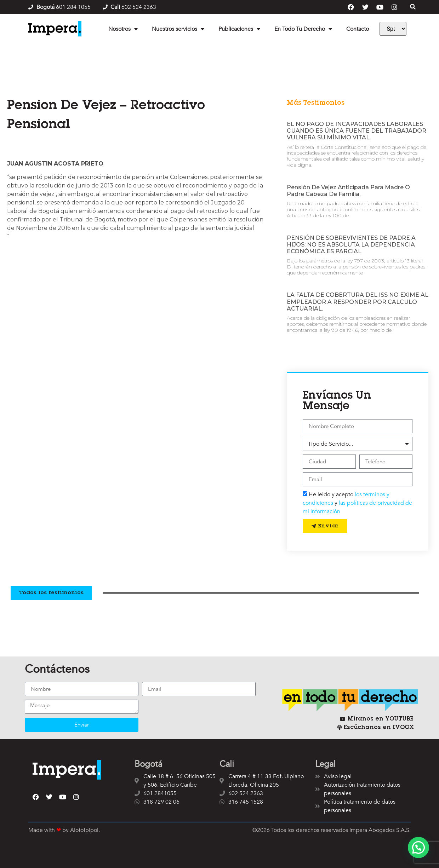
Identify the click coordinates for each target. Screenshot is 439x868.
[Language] (393, 29)
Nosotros (123, 29)
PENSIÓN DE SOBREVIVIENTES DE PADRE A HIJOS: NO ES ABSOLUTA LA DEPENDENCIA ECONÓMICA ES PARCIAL (351, 245)
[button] (418, 847)
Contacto (358, 29)
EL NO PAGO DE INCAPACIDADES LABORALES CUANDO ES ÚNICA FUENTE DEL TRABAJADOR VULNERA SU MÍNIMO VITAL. (357, 131)
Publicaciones (239, 29)
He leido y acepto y (357, 503)
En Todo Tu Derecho (303, 29)
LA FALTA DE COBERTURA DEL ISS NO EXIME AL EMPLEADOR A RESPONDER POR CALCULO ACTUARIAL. (358, 302)
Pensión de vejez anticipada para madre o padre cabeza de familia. (348, 191)
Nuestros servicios (178, 29)
